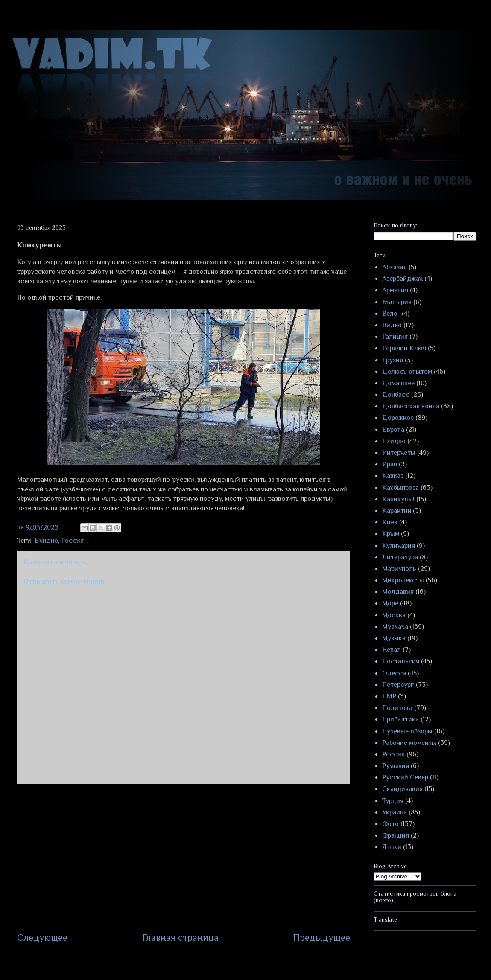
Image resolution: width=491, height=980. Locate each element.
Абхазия (395, 267)
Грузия (393, 360)
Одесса (394, 673)
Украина (395, 812)
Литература (400, 557)
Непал (392, 650)
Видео (392, 325)
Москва (394, 615)
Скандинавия (402, 789)
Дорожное (398, 418)
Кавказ (393, 476)
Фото (390, 824)
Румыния (396, 766)
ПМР (389, 696)
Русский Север (405, 777)
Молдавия (398, 592)
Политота (397, 708)
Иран (390, 464)
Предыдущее (322, 938)
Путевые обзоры (407, 731)
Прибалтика (400, 719)
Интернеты (399, 453)
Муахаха (395, 627)
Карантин (397, 511)
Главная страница (181, 938)
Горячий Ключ (404, 348)
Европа (393, 430)
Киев (390, 522)
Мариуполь (399, 569)
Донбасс (396, 395)
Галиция (395, 337)
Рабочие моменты (409, 743)
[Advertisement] (184, 858)
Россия (72, 541)
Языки (392, 847)
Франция (396, 835)
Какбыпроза (400, 488)
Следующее (42, 938)
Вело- (391, 314)
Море (390, 603)
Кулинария (399, 546)
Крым (391, 534)
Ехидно (46, 541)
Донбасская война (411, 406)
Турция (393, 801)
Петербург (398, 685)
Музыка (394, 638)
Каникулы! (398, 499)
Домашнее (398, 383)
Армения (395, 290)
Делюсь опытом (407, 372)
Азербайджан (402, 279)
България (397, 302)
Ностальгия (401, 661)
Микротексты (403, 580)
